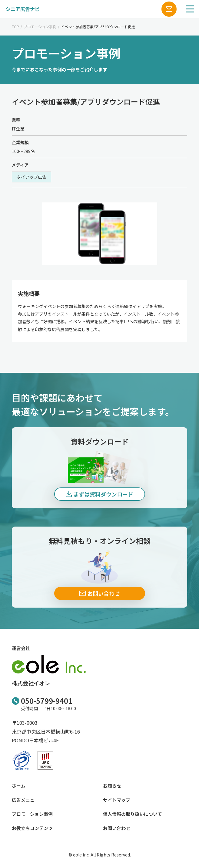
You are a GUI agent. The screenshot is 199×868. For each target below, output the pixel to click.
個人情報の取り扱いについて (133, 814)
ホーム (19, 786)
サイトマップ (117, 800)
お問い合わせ (117, 828)
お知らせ (112, 786)
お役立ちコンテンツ (32, 828)
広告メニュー (25, 800)
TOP (15, 27)
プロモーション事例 (40, 27)
